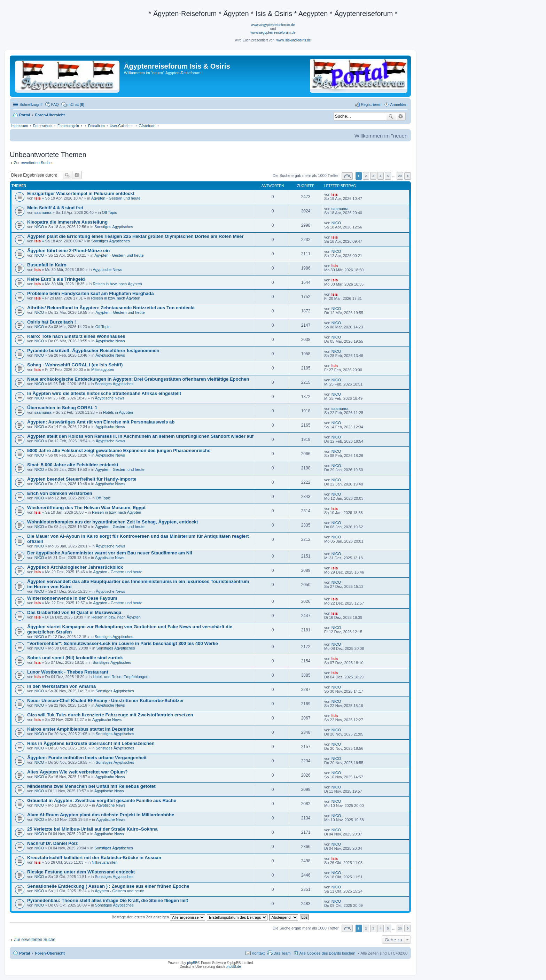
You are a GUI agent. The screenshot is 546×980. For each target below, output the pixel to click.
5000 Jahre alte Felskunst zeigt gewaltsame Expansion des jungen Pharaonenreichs (119, 450)
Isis (38, 198)
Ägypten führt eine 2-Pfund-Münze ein (68, 251)
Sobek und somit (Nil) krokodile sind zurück (75, 658)
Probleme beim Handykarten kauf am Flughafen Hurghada (90, 293)
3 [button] (373, 176)
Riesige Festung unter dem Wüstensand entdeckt (81, 872)
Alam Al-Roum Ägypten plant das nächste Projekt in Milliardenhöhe (101, 815)
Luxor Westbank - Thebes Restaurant (68, 672)
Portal (25, 115)
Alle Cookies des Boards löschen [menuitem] (327, 953)
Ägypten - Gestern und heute (116, 198)
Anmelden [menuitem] (399, 104)
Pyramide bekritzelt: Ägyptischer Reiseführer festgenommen (93, 351)
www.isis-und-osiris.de (294, 40)
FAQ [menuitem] (55, 104)
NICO (39, 227)
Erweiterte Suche (401, 116)
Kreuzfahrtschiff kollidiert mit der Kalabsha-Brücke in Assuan (94, 858)
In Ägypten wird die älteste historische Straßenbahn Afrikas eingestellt (104, 393)
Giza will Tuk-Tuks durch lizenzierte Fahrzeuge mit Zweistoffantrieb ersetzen (110, 715)
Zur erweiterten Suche (33, 163)
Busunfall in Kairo (47, 265)
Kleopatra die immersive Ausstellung (67, 222)
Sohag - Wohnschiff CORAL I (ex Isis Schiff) (75, 365)
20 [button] (400, 176)
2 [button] (366, 176)
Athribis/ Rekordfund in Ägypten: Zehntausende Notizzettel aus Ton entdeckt (111, 308)
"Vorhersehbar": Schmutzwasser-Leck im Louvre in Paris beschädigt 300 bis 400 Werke (123, 643)
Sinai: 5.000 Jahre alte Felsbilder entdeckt (73, 465)
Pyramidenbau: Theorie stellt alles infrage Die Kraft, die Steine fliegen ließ (108, 900)
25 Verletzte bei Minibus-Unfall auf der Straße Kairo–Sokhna (92, 829)
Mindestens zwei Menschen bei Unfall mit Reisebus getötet (91, 786)
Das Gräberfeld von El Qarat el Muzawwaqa (74, 612)
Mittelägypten (103, 370)
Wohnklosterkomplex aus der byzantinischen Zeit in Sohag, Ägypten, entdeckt (113, 522)
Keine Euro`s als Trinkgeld (56, 279)
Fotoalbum (96, 126)
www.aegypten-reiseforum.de (273, 33)
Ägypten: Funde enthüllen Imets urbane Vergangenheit (87, 758)
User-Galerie (120, 126)
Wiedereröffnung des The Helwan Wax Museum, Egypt (86, 508)
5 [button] (388, 176)
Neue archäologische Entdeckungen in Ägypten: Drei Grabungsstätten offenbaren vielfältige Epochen (138, 379)
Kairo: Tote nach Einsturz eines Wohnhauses (76, 336)
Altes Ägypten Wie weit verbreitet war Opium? (77, 772)
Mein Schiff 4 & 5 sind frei (55, 208)
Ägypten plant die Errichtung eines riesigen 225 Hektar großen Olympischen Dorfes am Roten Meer (135, 236)
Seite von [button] (347, 176)
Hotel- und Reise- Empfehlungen (120, 677)
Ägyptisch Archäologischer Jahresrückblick (75, 567)
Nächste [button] (408, 176)
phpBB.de (233, 967)
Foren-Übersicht (50, 953)
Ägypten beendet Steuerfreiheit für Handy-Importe (82, 479)
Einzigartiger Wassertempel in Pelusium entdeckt (81, 193)
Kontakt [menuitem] (258, 953)
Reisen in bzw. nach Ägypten (117, 284)
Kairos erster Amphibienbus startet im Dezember (80, 729)
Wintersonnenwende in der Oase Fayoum (72, 598)
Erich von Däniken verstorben (60, 493)
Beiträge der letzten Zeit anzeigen (159, 917)
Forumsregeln (68, 126)
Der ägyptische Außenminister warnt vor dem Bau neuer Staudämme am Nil (110, 553)
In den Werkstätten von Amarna (61, 686)
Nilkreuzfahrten (104, 862)
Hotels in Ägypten (118, 412)
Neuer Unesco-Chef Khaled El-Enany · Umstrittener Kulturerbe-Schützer (106, 701)
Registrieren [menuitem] (371, 104)
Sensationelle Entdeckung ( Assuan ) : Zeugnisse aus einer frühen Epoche (108, 886)
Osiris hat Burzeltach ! (52, 322)
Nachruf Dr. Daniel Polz (52, 843)
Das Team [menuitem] (282, 953)
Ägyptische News (107, 270)
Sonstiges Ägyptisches (114, 227)
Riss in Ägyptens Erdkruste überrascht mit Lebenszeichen (91, 743)
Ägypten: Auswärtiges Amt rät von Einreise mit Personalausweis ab (101, 422)
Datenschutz (43, 126)
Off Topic (110, 212)
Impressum (19, 126)
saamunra (43, 212)
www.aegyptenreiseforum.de (273, 25)
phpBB (192, 963)
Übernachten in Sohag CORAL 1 (62, 408)
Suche (391, 116)
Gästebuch (147, 126)
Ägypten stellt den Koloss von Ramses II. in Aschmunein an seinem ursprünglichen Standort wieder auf (140, 436)
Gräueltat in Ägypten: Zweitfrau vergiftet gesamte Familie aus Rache (102, 800)
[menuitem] (73, 104)
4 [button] (381, 176)
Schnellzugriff (31, 104)
